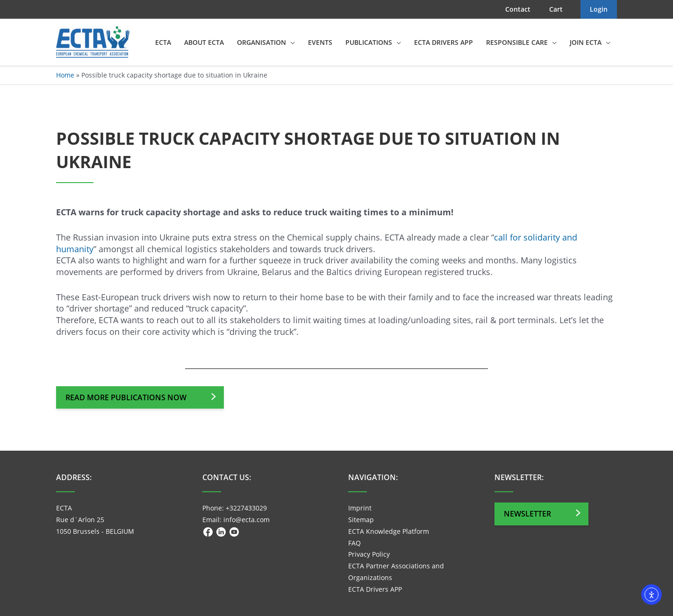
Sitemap (361, 520)
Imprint (360, 508)
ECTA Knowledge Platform (389, 531)
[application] (290, 42)
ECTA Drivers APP (375, 589)
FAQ (354, 543)
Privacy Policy (369, 554)
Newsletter (527, 514)
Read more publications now (126, 397)
